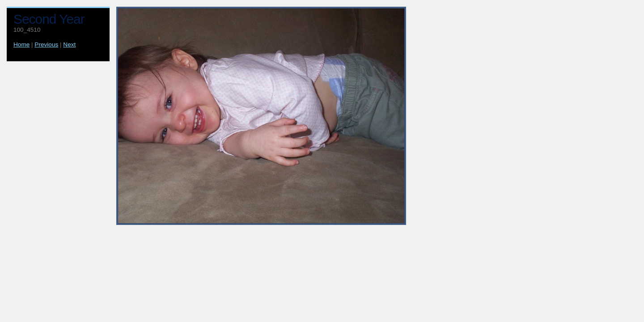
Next (69, 44)
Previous (46, 44)
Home (21, 44)
